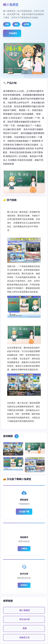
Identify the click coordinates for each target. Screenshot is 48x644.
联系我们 (24, 585)
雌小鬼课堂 (25, 610)
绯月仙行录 (25, 619)
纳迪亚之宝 (25, 637)
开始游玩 (13, 33)
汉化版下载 (24, 512)
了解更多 (24, 549)
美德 (25, 628)
